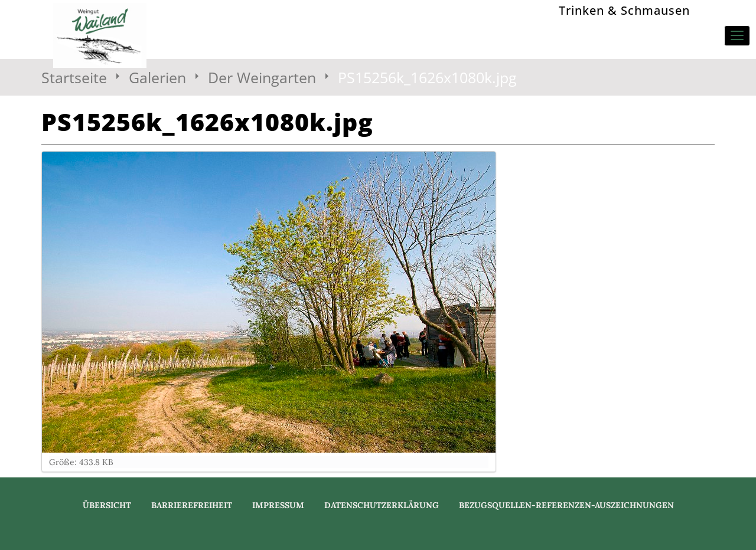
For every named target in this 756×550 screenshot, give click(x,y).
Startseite (74, 77)
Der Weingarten (262, 77)
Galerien (157, 77)
